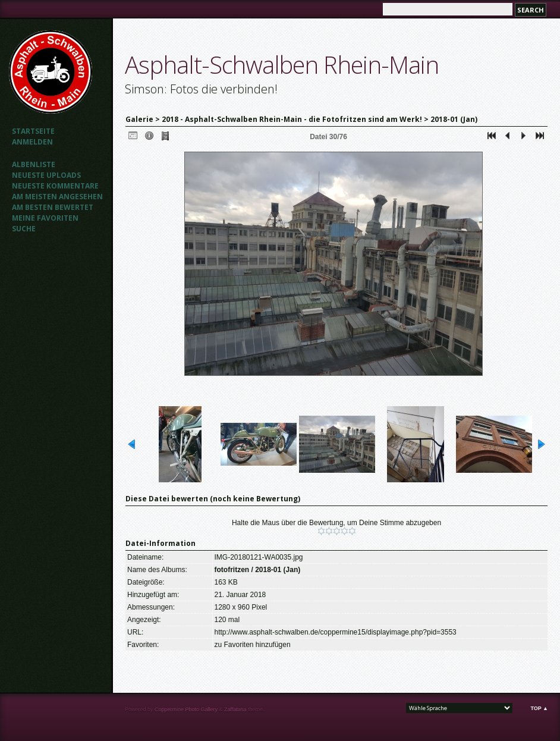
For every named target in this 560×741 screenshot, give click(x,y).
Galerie (139, 119)
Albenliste (34, 164)
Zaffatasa (235, 709)
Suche (24, 229)
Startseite (33, 131)
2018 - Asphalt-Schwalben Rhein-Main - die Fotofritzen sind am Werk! (292, 119)
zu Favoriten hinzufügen (253, 645)
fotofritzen (232, 570)
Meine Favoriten (45, 218)
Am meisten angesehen (57, 197)
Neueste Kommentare (55, 186)
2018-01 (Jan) (454, 119)
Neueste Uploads (46, 175)
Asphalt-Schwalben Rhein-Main (282, 65)
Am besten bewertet (53, 207)
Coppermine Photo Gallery (186, 709)
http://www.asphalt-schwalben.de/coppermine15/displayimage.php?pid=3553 (336, 632)
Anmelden (32, 142)
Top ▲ (539, 708)
